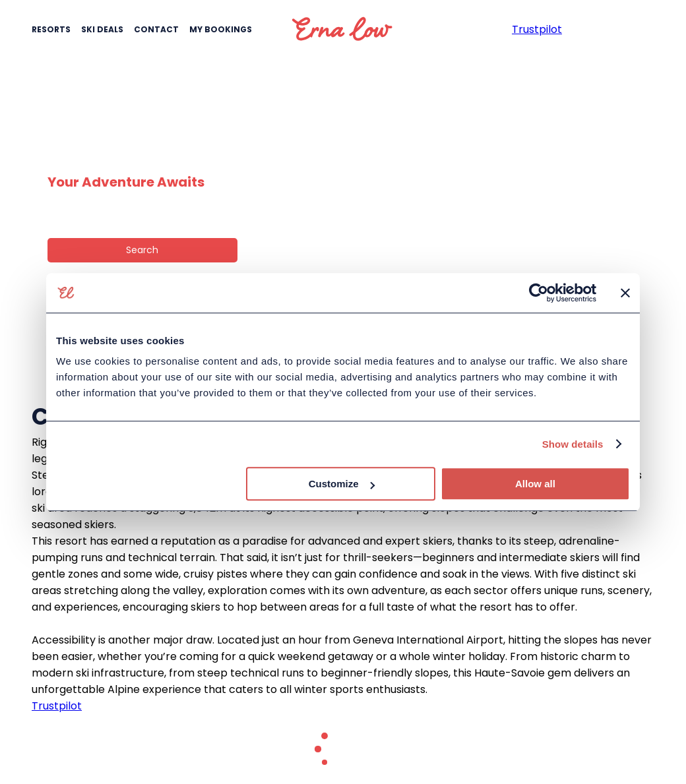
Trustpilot (57, 706)
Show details (573, 444)
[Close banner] (625, 293)
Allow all (535, 484)
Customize (342, 484)
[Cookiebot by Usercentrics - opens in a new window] (539, 293)
